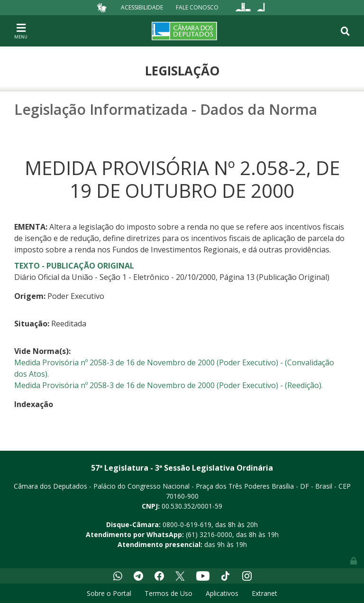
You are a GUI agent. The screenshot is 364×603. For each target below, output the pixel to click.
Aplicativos (222, 593)
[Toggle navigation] (21, 31)
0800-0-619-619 (187, 524)
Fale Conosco (197, 7)
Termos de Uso (168, 593)
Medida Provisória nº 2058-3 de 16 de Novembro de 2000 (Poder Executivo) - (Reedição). (168, 385)
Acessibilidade (142, 7)
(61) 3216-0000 (209, 534)
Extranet (264, 593)
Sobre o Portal (109, 593)
